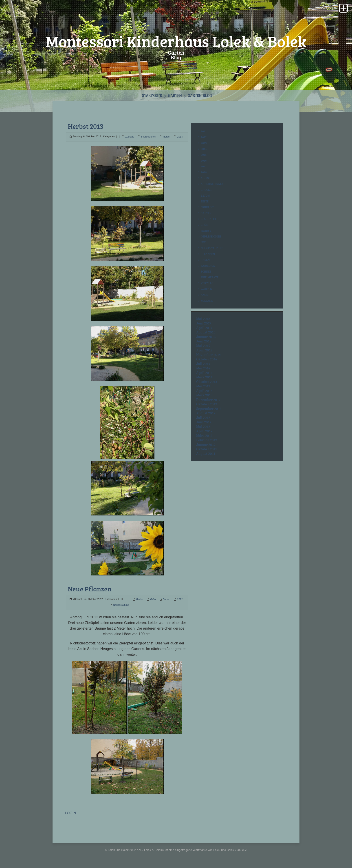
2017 (204, 166)
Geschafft (208, 219)
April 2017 (204, 328)
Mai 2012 (203, 426)
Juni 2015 (204, 341)
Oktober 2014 (207, 359)
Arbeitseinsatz (212, 184)
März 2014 (204, 377)
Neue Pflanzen (90, 589)
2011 (204, 131)
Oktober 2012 (207, 404)
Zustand (130, 137)
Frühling (208, 207)
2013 (180, 137)
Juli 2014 (203, 364)
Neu (203, 242)
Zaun (205, 295)
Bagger (206, 190)
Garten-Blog (200, 95)
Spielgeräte (210, 277)
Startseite (152, 95)
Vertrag (207, 283)
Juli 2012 (203, 417)
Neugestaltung (121, 605)
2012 (180, 599)
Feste (205, 201)
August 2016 (206, 332)
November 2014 (209, 355)
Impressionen (149, 137)
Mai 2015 (203, 346)
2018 (204, 172)
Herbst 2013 (86, 126)
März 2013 (204, 395)
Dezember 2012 (208, 400)
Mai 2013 (203, 386)
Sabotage (208, 266)
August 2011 (206, 453)
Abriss (206, 178)
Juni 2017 (204, 323)
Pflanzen (208, 254)
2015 (204, 155)
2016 (204, 160)
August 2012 (206, 413)
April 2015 (204, 350)
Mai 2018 (203, 319)
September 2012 (209, 408)
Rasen (205, 260)
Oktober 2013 (207, 382)
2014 (204, 149)
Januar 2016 (206, 337)
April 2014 (204, 373)
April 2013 (204, 391)
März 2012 (204, 435)
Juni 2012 (204, 422)
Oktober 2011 (207, 449)
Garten (175, 95)
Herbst (167, 137)
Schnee (206, 271)
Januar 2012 (206, 444)
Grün (153, 599)
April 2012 (204, 431)
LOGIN (70, 813)
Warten (206, 289)
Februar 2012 (207, 440)
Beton (205, 195)
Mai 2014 (203, 368)
